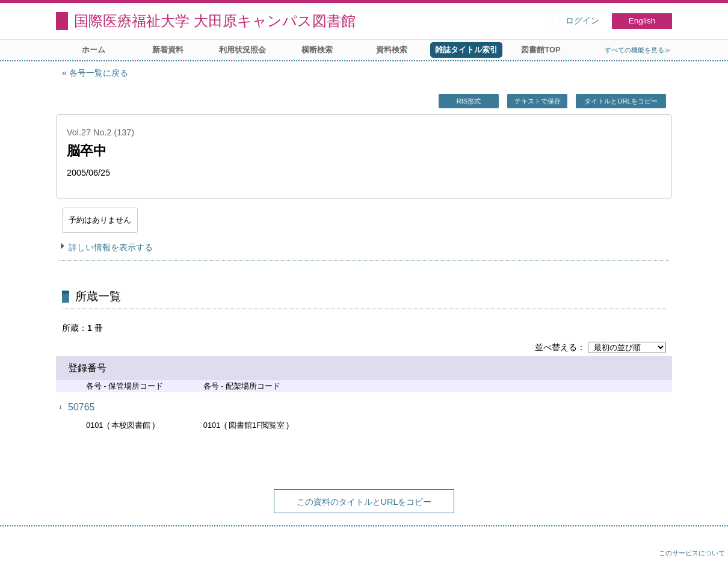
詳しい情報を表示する (111, 247)
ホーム (94, 50)
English (642, 21)
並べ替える (556, 347)
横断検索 (317, 50)
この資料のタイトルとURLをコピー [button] (364, 502)
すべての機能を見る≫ (638, 50)
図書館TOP (541, 50)
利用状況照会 (242, 50)
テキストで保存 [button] (538, 101)
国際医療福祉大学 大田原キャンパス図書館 (215, 21)
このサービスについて (692, 553)
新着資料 (168, 50)
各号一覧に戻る (99, 73)
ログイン (582, 21)
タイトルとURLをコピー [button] (621, 101)
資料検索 (392, 50)
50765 (82, 407)
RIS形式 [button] (469, 101)
